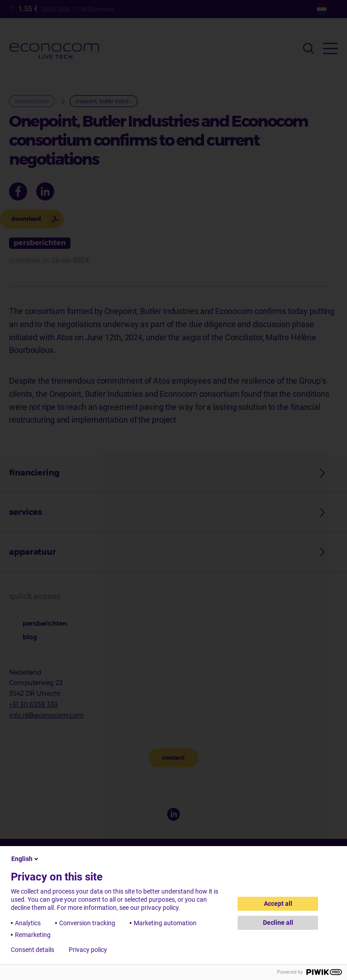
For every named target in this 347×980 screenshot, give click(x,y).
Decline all (278, 923)
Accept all (278, 904)
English (26, 859)
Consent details (33, 950)
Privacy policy (88, 950)
